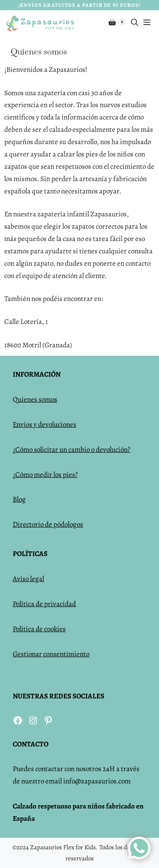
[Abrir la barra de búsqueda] (135, 23)
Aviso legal (28, 579)
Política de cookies (39, 629)
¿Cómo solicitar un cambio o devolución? (71, 450)
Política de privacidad (44, 604)
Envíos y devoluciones (45, 424)
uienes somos (38, 399)
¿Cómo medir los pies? (45, 475)
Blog (19, 499)
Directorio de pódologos (48, 524)
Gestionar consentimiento (51, 654)
